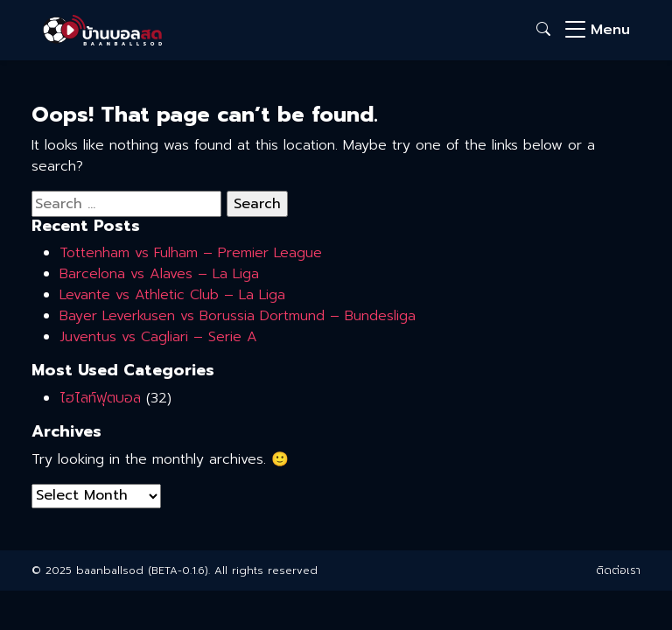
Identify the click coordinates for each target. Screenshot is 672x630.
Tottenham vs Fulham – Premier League (191, 253)
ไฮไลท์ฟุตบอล (100, 398)
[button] (543, 30)
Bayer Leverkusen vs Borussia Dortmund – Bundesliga (238, 316)
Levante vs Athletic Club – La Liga (172, 295)
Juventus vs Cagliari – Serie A (158, 337)
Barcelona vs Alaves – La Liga (159, 274)
